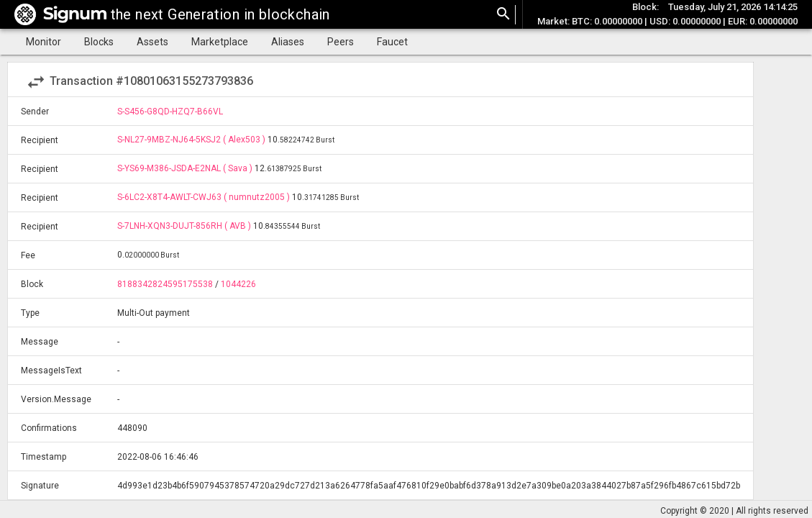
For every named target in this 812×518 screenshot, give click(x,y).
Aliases (288, 42)
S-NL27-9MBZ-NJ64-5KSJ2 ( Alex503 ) (192, 140)
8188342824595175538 (165, 284)
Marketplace (220, 42)
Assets (152, 42)
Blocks (99, 42)
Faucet (392, 42)
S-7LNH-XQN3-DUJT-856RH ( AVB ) (185, 226)
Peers (341, 42)
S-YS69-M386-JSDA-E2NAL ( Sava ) (186, 168)
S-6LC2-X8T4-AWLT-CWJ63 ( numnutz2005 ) (205, 197)
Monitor (44, 42)
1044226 (238, 284)
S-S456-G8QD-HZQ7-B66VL (170, 112)
